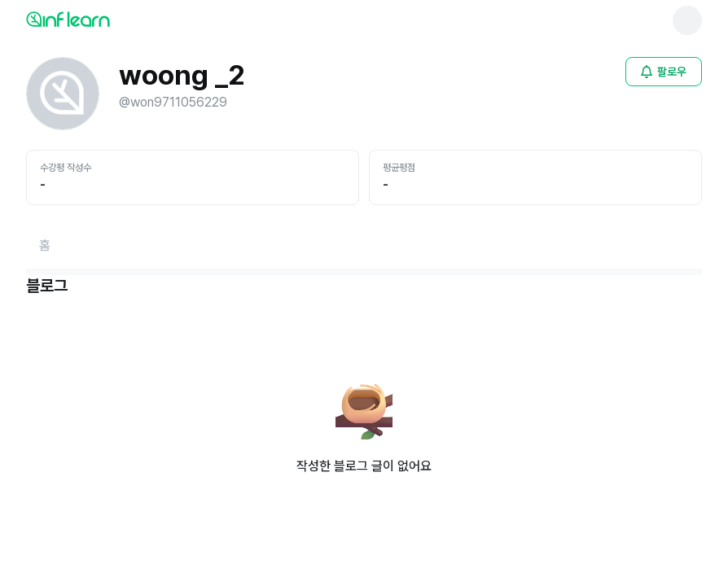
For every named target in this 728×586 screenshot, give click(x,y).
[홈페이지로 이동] (45, 246)
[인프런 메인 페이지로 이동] (107, 19)
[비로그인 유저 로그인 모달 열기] (664, 72)
